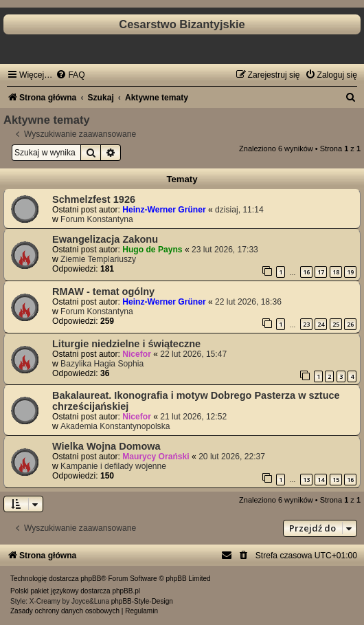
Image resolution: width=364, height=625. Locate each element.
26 (350, 324)
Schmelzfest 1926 (94, 199)
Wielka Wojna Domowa (106, 446)
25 (336, 324)
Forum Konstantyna (97, 219)
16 (306, 272)
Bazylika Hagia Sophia (102, 364)
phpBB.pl (126, 591)
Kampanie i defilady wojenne (113, 466)
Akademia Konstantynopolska (115, 426)
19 (350, 272)
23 (306, 324)
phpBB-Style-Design (142, 601)
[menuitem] (70, 75)
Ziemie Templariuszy (98, 259)
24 (321, 324)
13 (306, 480)
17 (321, 272)
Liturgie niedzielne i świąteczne (126, 344)
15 (336, 480)
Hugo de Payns (152, 250)
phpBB (91, 579)
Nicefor (137, 354)
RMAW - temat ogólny (103, 292)
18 (336, 272)
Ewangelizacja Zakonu (105, 239)
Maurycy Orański (156, 457)
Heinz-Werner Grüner (164, 210)
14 (321, 480)
